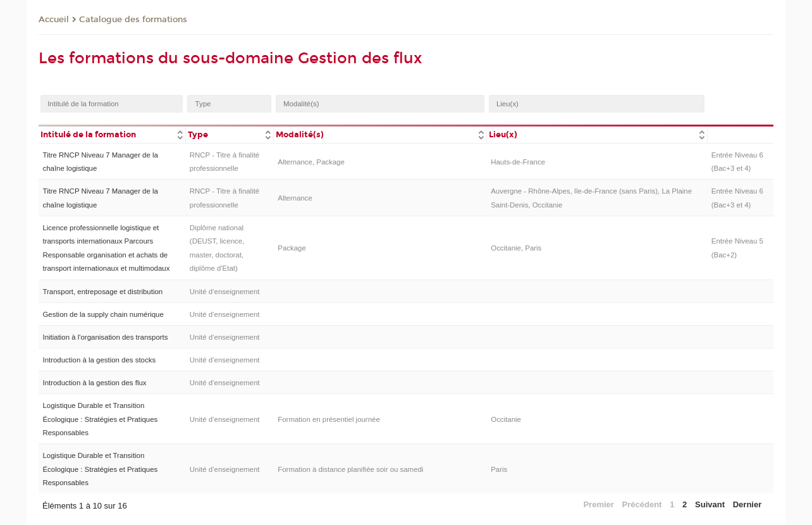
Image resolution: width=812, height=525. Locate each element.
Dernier (747, 504)
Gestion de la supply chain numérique (103, 314)
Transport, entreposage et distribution (102, 292)
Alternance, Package (311, 162)
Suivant (710, 504)
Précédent (642, 504)
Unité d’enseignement (225, 292)
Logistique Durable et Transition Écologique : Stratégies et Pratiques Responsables (100, 419)
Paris (499, 469)
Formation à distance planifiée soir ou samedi (350, 469)
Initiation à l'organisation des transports (105, 337)
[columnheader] (112, 134)
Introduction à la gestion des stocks (99, 360)
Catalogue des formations (133, 20)
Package (292, 248)
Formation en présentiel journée (329, 419)
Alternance (295, 198)
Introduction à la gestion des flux (94, 383)
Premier (598, 504)
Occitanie (506, 419)
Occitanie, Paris (516, 248)
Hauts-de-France (518, 162)
